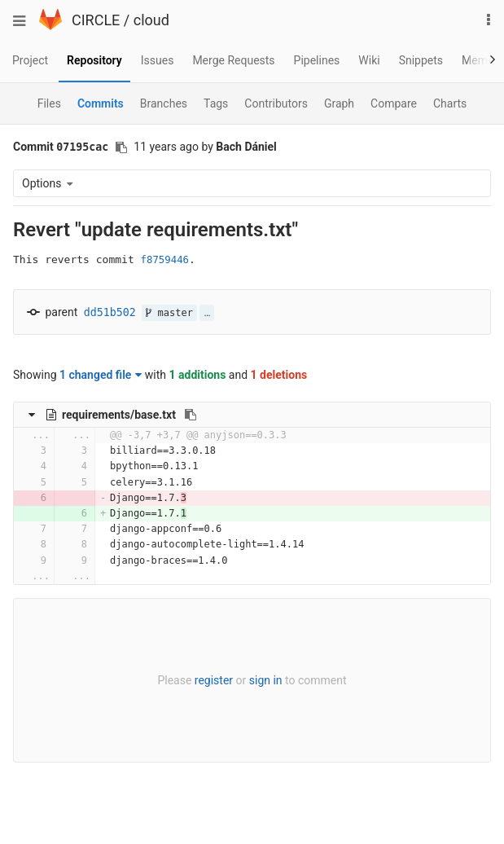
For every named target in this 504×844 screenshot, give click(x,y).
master (169, 313)
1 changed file (101, 375)
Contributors (276, 103)
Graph (339, 103)
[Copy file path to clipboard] (191, 415)
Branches (164, 103)
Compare (394, 103)
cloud (151, 20)
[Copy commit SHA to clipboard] (121, 147)
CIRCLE (96, 20)
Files (49, 103)
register (214, 680)
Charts (450, 103)
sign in (266, 680)
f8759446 (165, 260)
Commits (101, 103)
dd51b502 (110, 312)
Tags (216, 103)
